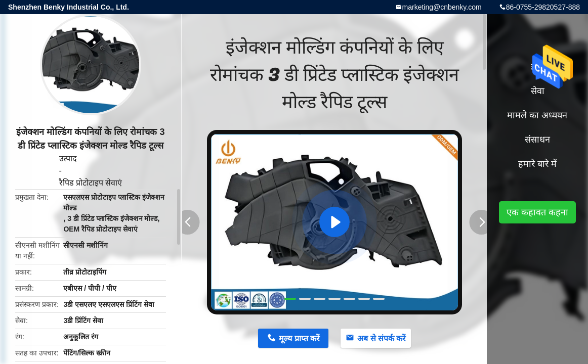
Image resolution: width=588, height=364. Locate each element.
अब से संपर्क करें (382, 338)
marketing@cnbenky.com (442, 7)
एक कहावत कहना (537, 212)
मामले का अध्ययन (537, 115)
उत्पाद (68, 158)
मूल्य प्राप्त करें (299, 338)
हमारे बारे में (537, 164)
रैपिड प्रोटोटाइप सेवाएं (91, 183)
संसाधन (537, 140)
